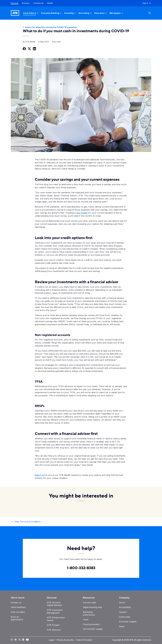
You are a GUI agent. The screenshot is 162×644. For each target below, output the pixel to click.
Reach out (40, 475)
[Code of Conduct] (84, 640)
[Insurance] (101, 13)
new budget (82, 213)
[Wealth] (50, 3)
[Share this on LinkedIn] (34, 49)
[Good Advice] (31, 13)
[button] (81, 521)
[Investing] (70, 13)
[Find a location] (18, 612)
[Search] (152, 13)
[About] (122, 603)
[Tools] (86, 620)
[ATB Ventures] (54, 630)
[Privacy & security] (65, 640)
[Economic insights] (128, 622)
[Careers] (123, 612)
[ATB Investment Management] (55, 611)
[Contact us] (16, 603)
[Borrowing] (85, 13)
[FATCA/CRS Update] (93, 629)
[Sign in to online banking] (148, 3)
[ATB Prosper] (53, 625)
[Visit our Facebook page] (16, 640)
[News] (122, 626)
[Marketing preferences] (89, 613)
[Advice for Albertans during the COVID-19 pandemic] (81, 27)
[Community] (124, 617)
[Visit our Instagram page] (12, 640)
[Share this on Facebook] (24, 49)
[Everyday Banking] (52, 13)
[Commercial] (38, 3)
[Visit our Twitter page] (19, 640)
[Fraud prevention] (91, 624)
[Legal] (52, 640)
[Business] (26, 3)
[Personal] (14, 3)
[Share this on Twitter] (29, 49)
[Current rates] (89, 603)
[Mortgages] (117, 13)
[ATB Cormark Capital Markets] (54, 604)
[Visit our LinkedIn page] (23, 640)
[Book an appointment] (17, 618)
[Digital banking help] (92, 607)
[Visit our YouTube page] (27, 640)
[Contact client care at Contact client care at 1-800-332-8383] (81, 568)
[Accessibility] (125, 607)
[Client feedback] (18, 607)
